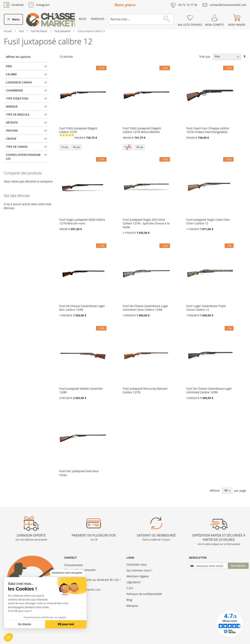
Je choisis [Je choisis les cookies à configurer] (25, 624)
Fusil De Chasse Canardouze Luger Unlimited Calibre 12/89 (209, 390)
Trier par (205, 56)
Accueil (8, 31)
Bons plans (125, 5)
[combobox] (141, 19)
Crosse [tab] (11, 139)
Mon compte (214, 25)
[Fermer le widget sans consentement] (67, 573)
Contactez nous (137, 564)
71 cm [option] (65, 147)
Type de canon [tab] (17, 147)
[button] (8, 637)
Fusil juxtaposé (63, 31)
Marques (98, 19)
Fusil (22, 31)
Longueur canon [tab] (19, 82)
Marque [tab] (12, 106)
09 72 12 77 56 (188, 5)
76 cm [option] (76, 147)
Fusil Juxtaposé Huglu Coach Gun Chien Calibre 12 (208, 221)
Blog (83, 19)
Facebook (17, 5)
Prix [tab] (9, 66)
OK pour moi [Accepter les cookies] (66, 624)
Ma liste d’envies (190, 25)
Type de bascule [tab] (18, 114)
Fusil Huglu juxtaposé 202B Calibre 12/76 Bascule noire (82, 221)
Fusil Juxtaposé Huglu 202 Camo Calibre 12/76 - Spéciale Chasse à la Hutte (146, 223)
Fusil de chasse (39, 31)
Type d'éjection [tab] (17, 98)
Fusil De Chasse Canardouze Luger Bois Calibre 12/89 (82, 308)
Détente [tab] (12, 123)
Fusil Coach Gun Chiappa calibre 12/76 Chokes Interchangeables (208, 130)
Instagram (43, 5)
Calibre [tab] (11, 74)
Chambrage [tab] (14, 90)
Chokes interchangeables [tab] (23, 157)
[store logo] (50, 20)
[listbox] (83, 148)
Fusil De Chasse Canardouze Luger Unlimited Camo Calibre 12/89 (146, 308)
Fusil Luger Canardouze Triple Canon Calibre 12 (206, 308)
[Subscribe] (238, 566)
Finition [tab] (12, 131)
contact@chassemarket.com (228, 5)
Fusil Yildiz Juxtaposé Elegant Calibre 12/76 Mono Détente (142, 130)
